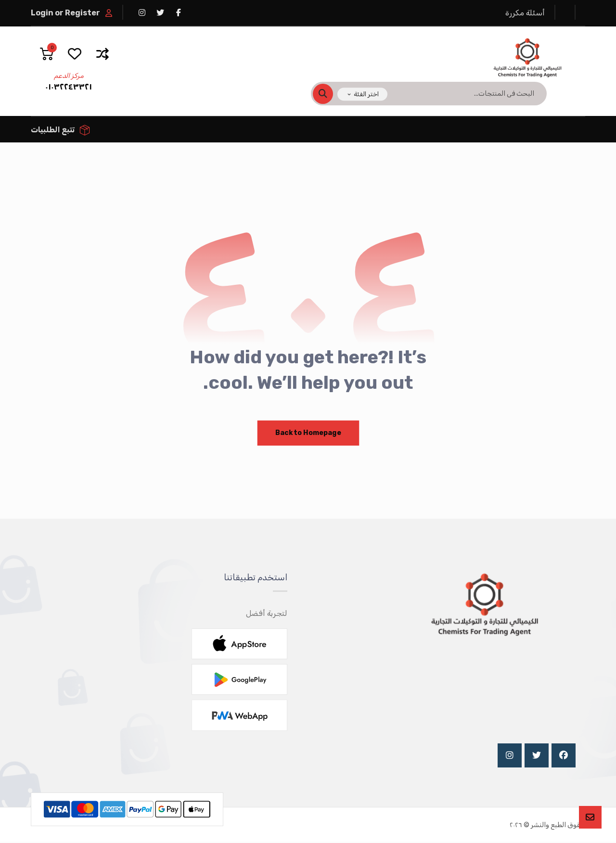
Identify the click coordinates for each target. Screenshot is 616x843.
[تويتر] (160, 13)
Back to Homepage (308, 434)
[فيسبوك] (179, 13)
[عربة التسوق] (47, 53)
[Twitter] (537, 756)
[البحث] (329, 94)
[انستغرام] (142, 13)
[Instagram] (510, 756)
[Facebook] (564, 756)
